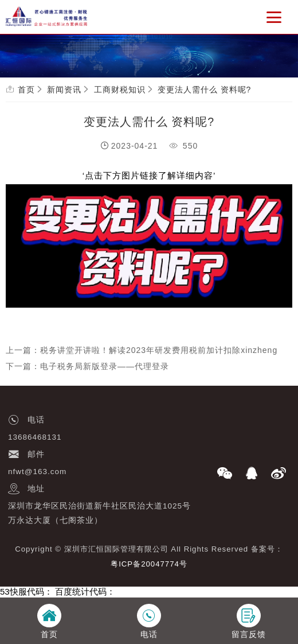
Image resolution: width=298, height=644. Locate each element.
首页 (26, 90)
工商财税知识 (120, 90)
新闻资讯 (64, 90)
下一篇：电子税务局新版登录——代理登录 (87, 366)
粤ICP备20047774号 (149, 564)
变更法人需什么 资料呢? (205, 90)
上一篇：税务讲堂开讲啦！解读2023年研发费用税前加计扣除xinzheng (142, 350)
